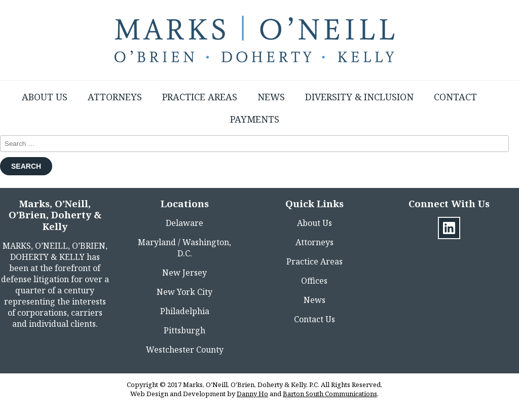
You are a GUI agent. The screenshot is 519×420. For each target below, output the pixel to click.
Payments (255, 119)
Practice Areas (200, 97)
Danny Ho (252, 394)
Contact (455, 97)
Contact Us (314, 319)
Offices (314, 281)
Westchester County (185, 350)
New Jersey (184, 273)
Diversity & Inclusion (359, 97)
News (271, 97)
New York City (184, 292)
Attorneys (115, 97)
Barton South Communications (330, 394)
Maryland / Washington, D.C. (184, 248)
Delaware (184, 223)
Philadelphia (185, 311)
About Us (45, 97)
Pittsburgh (184, 330)
